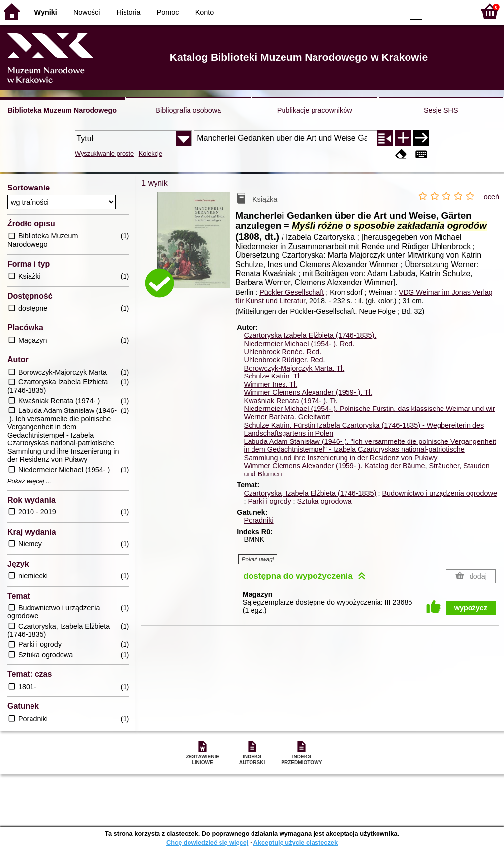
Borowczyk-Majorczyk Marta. (294, 368)
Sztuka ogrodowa (325, 501)
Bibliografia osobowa (188, 110)
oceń (491, 197)
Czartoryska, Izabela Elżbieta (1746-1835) (310, 493)
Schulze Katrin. (273, 376)
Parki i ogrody (270, 501)
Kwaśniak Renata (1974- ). (291, 401)
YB (373, 11)
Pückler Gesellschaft (292, 292)
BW (354, 11)
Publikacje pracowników (315, 110)
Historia (129, 12)
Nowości (87, 12)
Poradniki (259, 520)
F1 (433, 11)
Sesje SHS (441, 110)
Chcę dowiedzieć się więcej (207, 842)
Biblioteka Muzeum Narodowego (62, 110)
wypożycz (471, 608)
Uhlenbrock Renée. (283, 352)
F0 (416, 11)
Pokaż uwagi (258, 559)
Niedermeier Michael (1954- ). (299, 344)
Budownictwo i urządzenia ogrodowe (440, 493)
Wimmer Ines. (271, 384)
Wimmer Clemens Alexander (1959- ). (308, 392)
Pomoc (168, 12)
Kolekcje (151, 153)
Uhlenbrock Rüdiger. (285, 360)
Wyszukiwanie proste (104, 153)
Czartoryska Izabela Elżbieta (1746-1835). (310, 335)
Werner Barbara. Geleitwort (287, 417)
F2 (456, 11)
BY (394, 11)
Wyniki (46, 12)
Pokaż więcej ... (29, 481)
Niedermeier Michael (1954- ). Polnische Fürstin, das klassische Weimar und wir (370, 409)
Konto (205, 12)
